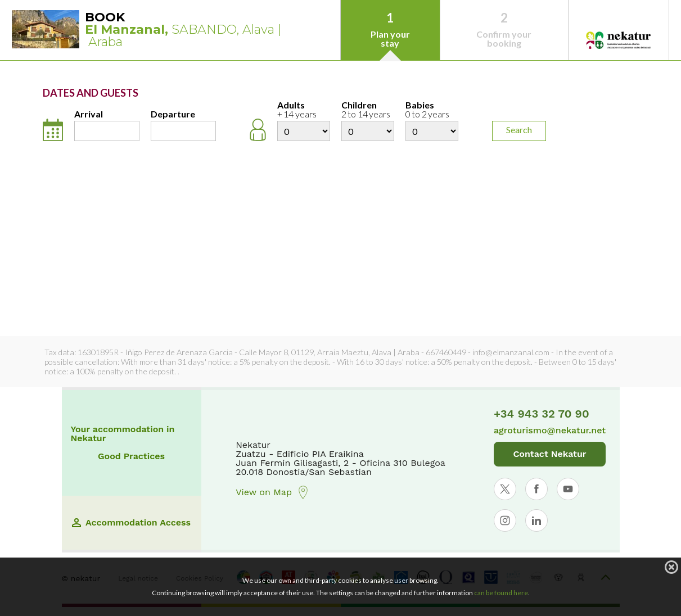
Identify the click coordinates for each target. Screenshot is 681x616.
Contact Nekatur (549, 454)
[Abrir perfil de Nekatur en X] (505, 489)
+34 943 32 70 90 (542, 414)
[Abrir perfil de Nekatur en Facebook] (536, 489)
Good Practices (131, 456)
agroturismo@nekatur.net (550, 431)
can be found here (501, 593)
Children (368, 110)
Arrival (89, 114)
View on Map (273, 492)
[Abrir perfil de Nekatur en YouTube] (568, 489)
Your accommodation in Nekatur (123, 434)
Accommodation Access (131, 523)
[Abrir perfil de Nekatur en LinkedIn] (536, 520)
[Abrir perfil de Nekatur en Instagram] (505, 520)
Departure (173, 114)
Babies (432, 110)
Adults (304, 110)
